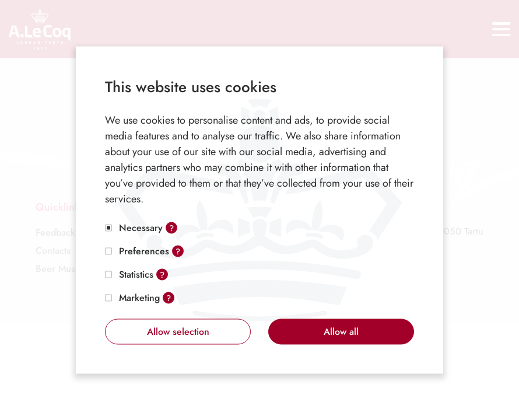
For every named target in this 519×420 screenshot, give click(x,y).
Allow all (341, 332)
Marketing (139, 298)
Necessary (141, 228)
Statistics (136, 274)
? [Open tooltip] (171, 228)
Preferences (144, 251)
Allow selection (178, 332)
